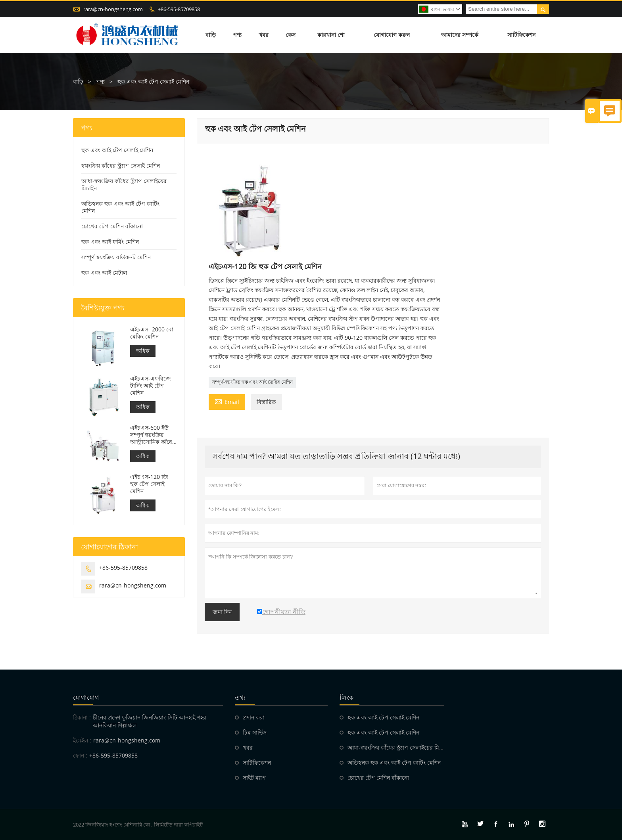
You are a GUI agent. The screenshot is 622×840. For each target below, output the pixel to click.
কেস (291, 35)
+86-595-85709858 (179, 9)
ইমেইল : (82, 740)
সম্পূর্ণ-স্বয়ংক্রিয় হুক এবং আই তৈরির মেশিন (252, 382)
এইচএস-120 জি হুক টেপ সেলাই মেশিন (149, 484)
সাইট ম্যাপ (254, 778)
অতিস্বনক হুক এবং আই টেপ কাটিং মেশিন (120, 207)
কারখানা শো (331, 35)
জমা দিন (222, 612)
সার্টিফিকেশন (521, 35)
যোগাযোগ (86, 697)
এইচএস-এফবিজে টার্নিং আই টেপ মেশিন (151, 386)
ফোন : (80, 755)
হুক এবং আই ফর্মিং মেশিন (110, 242)
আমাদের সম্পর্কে (460, 35)
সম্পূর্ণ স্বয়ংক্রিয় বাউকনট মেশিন (116, 257)
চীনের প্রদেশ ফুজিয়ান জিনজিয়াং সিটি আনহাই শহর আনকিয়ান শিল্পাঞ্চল (150, 721)
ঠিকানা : (82, 717)
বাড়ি (211, 35)
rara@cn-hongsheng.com (113, 9)
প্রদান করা (254, 717)
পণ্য (237, 35)
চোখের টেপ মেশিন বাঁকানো (112, 226)
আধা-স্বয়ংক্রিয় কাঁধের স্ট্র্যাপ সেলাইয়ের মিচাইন (124, 185)
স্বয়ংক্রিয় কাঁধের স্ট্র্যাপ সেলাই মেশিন (121, 166)
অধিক (143, 351)
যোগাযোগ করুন (392, 35)
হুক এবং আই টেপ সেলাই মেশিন (117, 150)
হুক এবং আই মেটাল (104, 273)
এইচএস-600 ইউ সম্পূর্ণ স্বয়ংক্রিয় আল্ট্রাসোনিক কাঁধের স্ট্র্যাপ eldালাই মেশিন (153, 435)
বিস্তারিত (266, 402)
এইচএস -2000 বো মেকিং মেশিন (152, 333)
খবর (264, 35)
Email (227, 401)
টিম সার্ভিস (255, 732)
